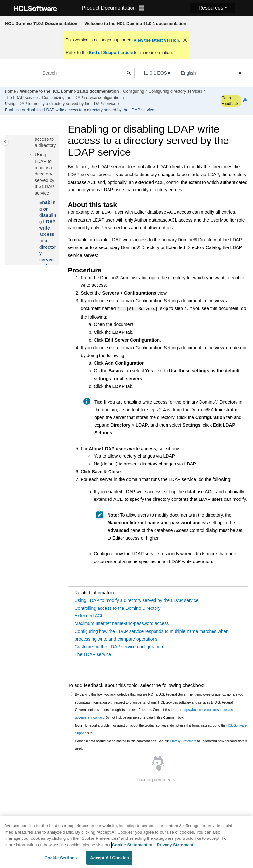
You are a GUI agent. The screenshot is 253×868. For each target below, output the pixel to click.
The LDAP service (21, 98)
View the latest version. (156, 40)
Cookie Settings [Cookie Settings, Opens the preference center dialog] (61, 859)
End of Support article (111, 52)
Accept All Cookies (109, 859)
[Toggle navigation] (142, 8)
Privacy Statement (183, 740)
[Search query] (86, 73)
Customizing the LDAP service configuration (82, 98)
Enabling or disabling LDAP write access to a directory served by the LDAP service (80, 110)
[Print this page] (246, 101)
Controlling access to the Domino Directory (117, 608)
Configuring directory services (175, 91)
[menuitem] (135, 24)
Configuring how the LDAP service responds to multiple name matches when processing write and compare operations (151, 634)
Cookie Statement (130, 846)
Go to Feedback (230, 101)
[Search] (128, 73)
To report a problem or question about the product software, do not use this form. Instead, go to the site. (161, 729)
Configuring (133, 91)
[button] (32, 155)
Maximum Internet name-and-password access (122, 623)
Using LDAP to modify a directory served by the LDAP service (61, 104)
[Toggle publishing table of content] (5, 142)
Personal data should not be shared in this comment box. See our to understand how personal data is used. (161, 744)
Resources (211, 8)
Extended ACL (89, 615)
